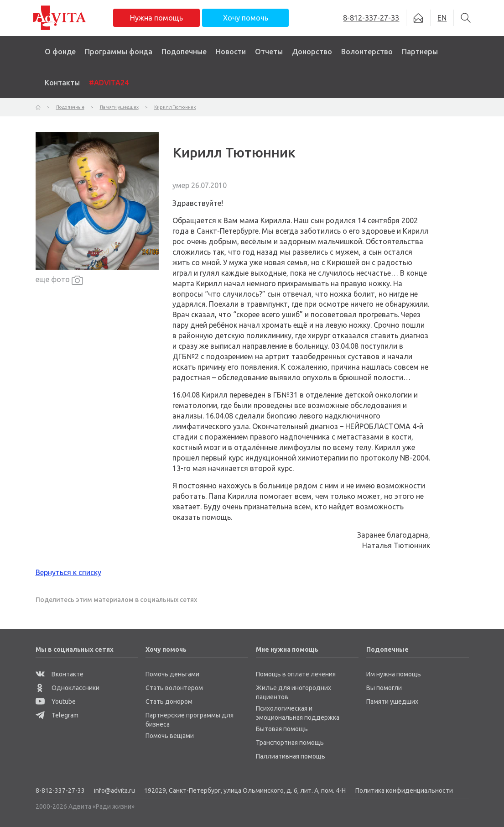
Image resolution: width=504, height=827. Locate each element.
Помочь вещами (170, 736)
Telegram (57, 715)
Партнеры (420, 52)
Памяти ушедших (392, 701)
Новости (231, 52)
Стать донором (169, 701)
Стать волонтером (174, 688)
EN (442, 18)
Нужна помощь (156, 18)
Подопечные (184, 52)
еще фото (59, 280)
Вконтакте (60, 674)
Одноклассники (68, 688)
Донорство (312, 52)
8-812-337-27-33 (60, 790)
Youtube (56, 701)
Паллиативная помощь (291, 756)
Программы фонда (119, 52)
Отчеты (269, 52)
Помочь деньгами (172, 674)
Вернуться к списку (68, 572)
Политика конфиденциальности (404, 790)
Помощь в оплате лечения (296, 674)
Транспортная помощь (290, 743)
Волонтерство (367, 52)
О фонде (60, 52)
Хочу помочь (246, 18)
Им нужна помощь (394, 674)
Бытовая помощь (282, 729)
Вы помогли (384, 688)
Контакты (62, 83)
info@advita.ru (114, 790)
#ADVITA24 (109, 83)
